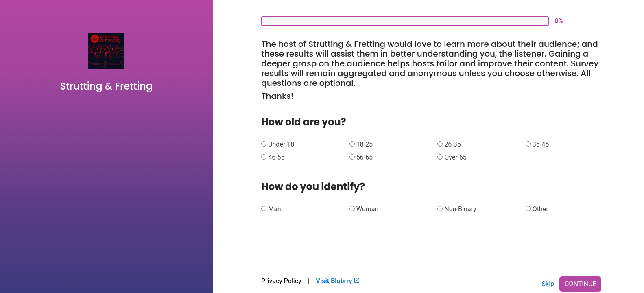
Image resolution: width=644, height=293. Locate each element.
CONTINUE (580, 284)
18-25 (365, 144)
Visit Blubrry (338, 281)
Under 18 (281, 144)
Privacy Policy (281, 281)
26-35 (452, 144)
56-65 (365, 157)
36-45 (541, 144)
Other (540, 209)
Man (275, 209)
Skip (548, 284)
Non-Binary (460, 209)
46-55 (276, 157)
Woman (368, 209)
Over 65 (455, 157)
